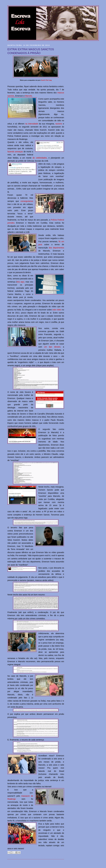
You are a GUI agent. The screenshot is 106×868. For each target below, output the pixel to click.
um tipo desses (52, 347)
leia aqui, (21, 282)
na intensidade (32, 124)
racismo (59, 124)
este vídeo (57, 310)
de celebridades (40, 158)
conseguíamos (27, 201)
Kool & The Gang (46, 80)
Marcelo (29, 96)
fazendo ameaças (15, 152)
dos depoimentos (56, 248)
